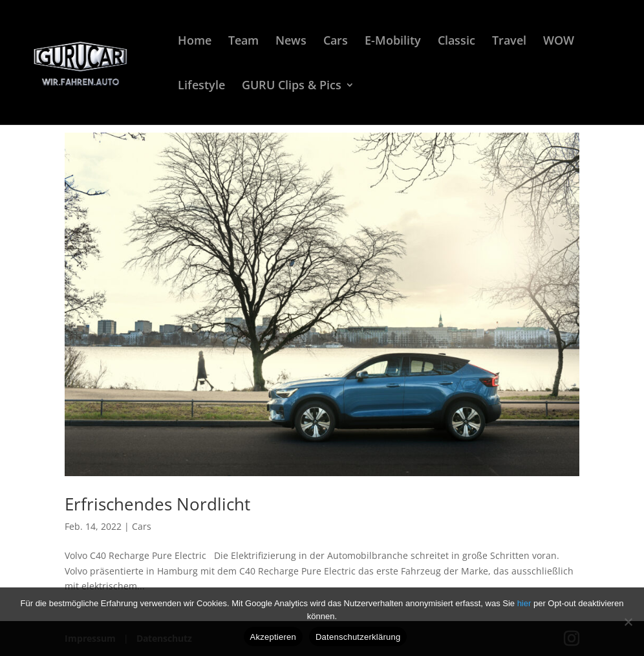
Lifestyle (201, 86)
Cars (336, 42)
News (291, 42)
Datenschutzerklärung (358, 637)
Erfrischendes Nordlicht (157, 504)
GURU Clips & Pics (292, 86)
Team (243, 42)
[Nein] (628, 622)
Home (195, 42)
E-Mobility (393, 42)
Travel (509, 42)
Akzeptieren (273, 637)
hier (525, 603)
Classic (456, 42)
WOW (559, 42)
